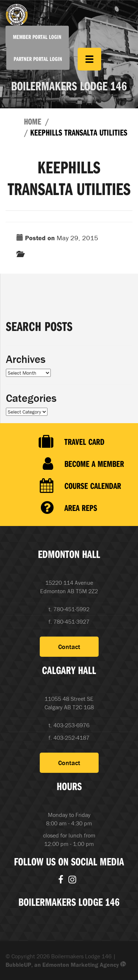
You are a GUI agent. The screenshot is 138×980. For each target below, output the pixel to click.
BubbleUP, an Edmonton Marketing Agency (66, 965)
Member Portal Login (37, 37)
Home (33, 121)
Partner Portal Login (38, 59)
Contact (69, 647)
